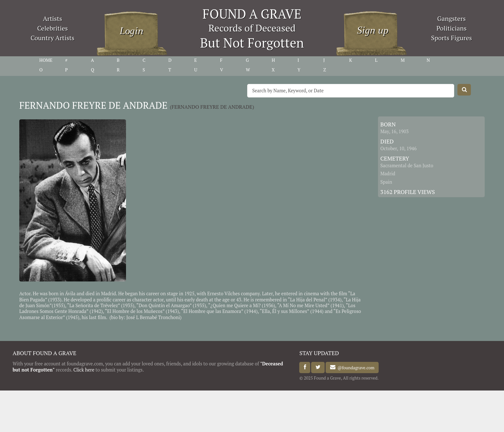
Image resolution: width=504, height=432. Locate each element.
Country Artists (52, 38)
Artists (53, 18)
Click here (84, 370)
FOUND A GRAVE (252, 14)
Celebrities (53, 28)
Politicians (452, 28)
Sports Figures (451, 38)
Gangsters (451, 18)
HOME (46, 60)
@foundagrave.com (355, 367)
